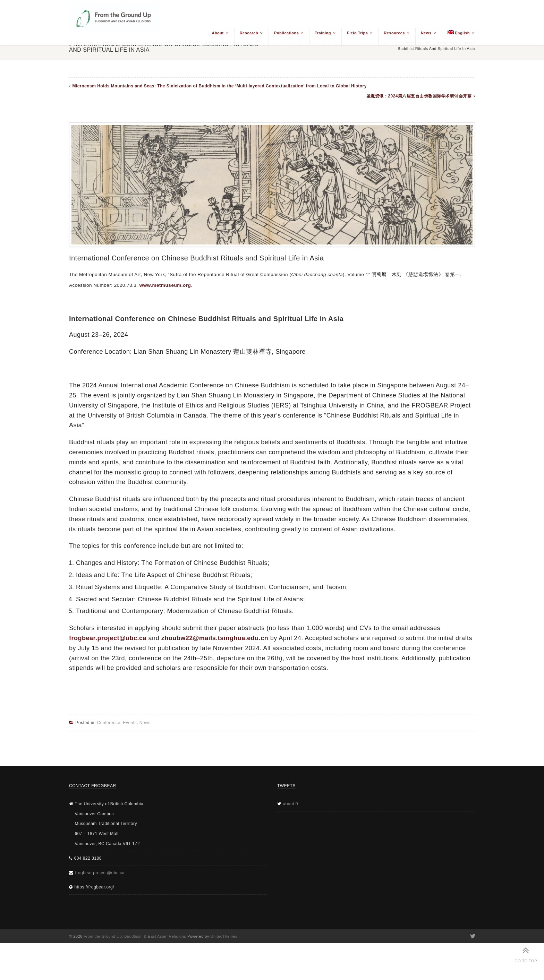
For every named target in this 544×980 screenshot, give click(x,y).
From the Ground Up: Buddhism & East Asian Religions (135, 936)
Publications (286, 33)
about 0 (291, 804)
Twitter (472, 936)
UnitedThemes (224, 936)
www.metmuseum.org (165, 285)
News (426, 33)
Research (249, 33)
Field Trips (357, 33)
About (218, 33)
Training (323, 33)
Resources (394, 33)
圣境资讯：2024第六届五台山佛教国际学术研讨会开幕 (419, 96)
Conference (109, 723)
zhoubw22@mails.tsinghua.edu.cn (215, 638)
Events (130, 723)
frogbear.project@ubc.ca (108, 638)
